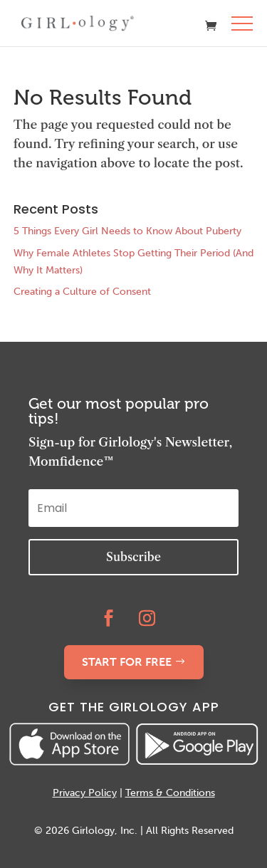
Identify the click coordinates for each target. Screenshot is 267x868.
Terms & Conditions (170, 793)
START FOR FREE (127, 662)
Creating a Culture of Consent (82, 292)
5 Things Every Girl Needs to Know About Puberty (127, 231)
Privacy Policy (85, 793)
